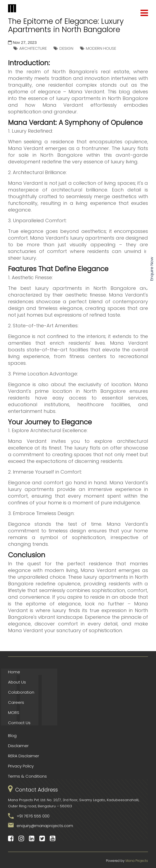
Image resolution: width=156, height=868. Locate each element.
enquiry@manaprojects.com (45, 826)
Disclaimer (18, 746)
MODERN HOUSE (101, 48)
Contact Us (19, 723)
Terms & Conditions (27, 776)
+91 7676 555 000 (33, 816)
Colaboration (21, 692)
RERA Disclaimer (24, 756)
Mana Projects (137, 861)
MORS (14, 713)
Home (14, 672)
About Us (17, 682)
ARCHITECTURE (33, 48)
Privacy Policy (21, 766)
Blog (12, 736)
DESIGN (66, 48)
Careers (16, 702)
